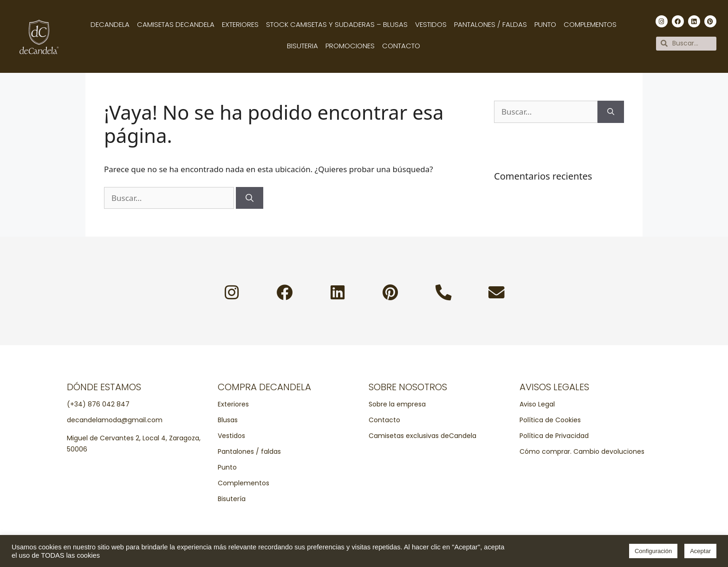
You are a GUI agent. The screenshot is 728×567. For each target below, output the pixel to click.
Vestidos (431, 24)
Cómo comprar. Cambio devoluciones (582, 452)
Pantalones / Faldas (491, 24)
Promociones (350, 46)
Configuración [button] (653, 551)
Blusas (228, 420)
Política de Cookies (550, 420)
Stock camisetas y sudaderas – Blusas (337, 24)
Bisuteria (302, 46)
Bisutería (232, 499)
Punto (545, 24)
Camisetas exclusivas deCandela (422, 436)
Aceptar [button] (700, 551)
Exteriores (240, 24)
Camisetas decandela (176, 24)
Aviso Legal (537, 405)
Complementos (590, 24)
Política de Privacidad (554, 436)
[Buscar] (250, 198)
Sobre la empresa (397, 405)
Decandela (110, 24)
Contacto (401, 46)
